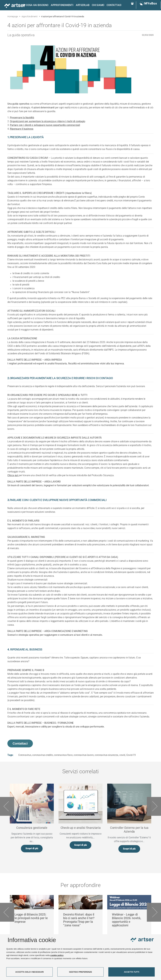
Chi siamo (96, 5)
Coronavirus (25, 755)
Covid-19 (131, 755)
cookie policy (57, 955)
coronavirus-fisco (63, 755)
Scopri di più (32, 849)
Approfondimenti (60, 5)
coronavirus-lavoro (84, 755)
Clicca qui (13, 475)
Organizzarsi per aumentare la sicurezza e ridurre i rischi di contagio (47, 121)
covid (122, 755)
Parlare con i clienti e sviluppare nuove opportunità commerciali (45, 125)
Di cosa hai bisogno (34, 5)
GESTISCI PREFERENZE (80, 972)
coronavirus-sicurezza (106, 755)
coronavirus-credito (43, 755)
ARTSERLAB (81, 5)
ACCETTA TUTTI (132, 972)
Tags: (10, 755)
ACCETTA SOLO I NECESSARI (29, 972)
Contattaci (112, 5)
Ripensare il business (22, 129)
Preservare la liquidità (22, 118)
